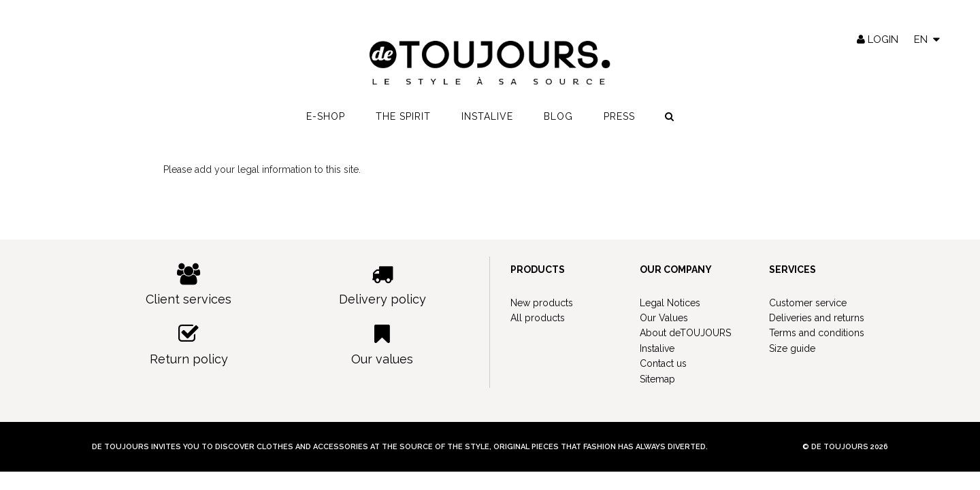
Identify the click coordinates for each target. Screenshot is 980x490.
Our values (383, 345)
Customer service (808, 303)
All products (538, 318)
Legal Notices (670, 303)
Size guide (792, 348)
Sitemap (657, 379)
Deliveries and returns (817, 318)
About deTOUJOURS (685, 333)
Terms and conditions (817, 333)
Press (619, 116)
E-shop (326, 116)
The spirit (403, 116)
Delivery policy (383, 285)
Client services (189, 285)
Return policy (189, 345)
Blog (558, 116)
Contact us (663, 363)
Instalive (487, 116)
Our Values (664, 318)
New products (542, 303)
